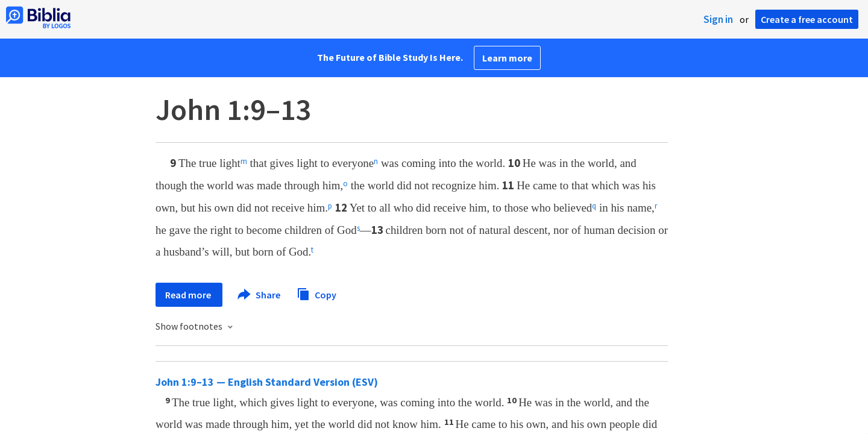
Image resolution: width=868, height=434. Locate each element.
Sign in (718, 19)
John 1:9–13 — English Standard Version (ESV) (267, 382)
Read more (189, 295)
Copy (316, 293)
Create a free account (807, 19)
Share (259, 295)
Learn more (507, 58)
